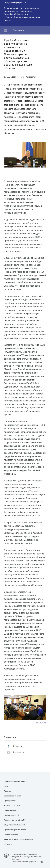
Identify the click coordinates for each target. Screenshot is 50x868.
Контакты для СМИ (12, 806)
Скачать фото (41, 723)
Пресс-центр (18, 30)
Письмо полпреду (11, 835)
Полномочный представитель (16, 781)
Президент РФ (10, 810)
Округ (6, 786)
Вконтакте (15, 746)
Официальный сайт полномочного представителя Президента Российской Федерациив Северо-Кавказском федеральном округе (22, 14)
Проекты (8, 791)
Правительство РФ (12, 815)
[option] (25, 709)
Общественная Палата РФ (15, 825)
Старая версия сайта (12, 796)
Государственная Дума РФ (15, 820)
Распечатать (29, 77)
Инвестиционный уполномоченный (18, 839)
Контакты (8, 844)
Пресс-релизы (10, 801)
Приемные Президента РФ (15, 830)
